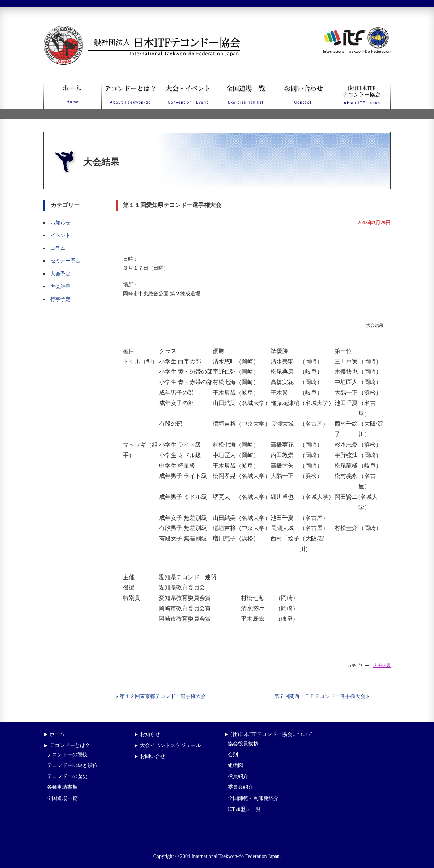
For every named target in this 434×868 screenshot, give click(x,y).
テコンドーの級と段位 (72, 765)
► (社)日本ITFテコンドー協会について (268, 734)
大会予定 (60, 274)
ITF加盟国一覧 (244, 809)
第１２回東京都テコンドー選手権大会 (163, 696)
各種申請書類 (62, 787)
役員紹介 (238, 776)
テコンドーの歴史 (67, 776)
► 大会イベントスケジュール (167, 745)
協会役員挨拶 (243, 744)
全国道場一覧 (62, 798)
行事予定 (60, 299)
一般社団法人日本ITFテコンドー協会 (129, 30)
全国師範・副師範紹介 (253, 798)
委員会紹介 (241, 787)
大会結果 (60, 286)
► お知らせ (147, 734)
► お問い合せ (150, 756)
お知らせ (60, 223)
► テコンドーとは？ (67, 745)
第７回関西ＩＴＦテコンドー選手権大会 (320, 696)
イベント (60, 235)
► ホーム (54, 734)
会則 (233, 755)
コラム (58, 248)
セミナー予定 (65, 261)
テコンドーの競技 (67, 755)
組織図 (235, 765)
